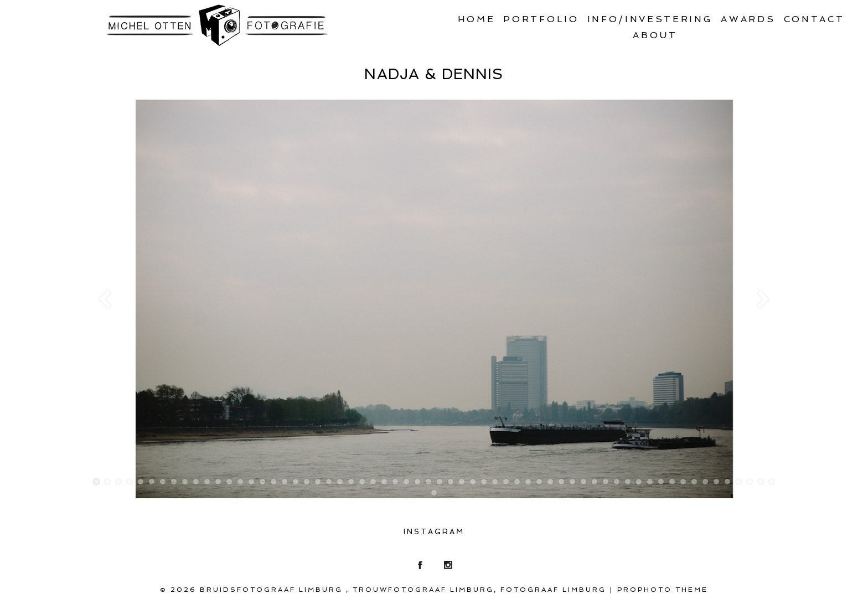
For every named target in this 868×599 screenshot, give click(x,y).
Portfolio (541, 19)
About (655, 35)
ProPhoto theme (663, 590)
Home (477, 19)
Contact (814, 19)
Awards (748, 19)
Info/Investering (650, 19)
